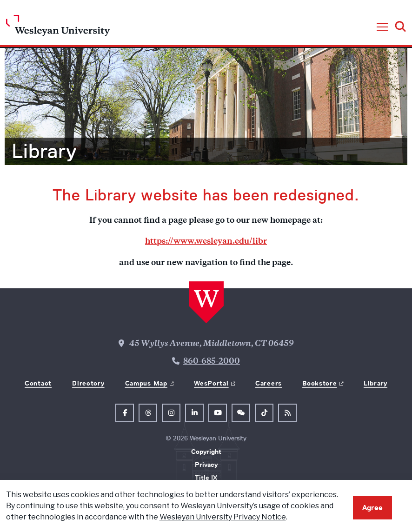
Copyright (206, 452)
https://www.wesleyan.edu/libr (206, 242)
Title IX (206, 478)
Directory (88, 383)
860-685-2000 (212, 362)
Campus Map (146, 383)
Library (44, 151)
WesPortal (211, 383)
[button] (382, 27)
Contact (38, 383)
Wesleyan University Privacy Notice (223, 517)
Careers (269, 383)
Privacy (206, 465)
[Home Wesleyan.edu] (58, 28)
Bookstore (319, 383)
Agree (372, 508)
